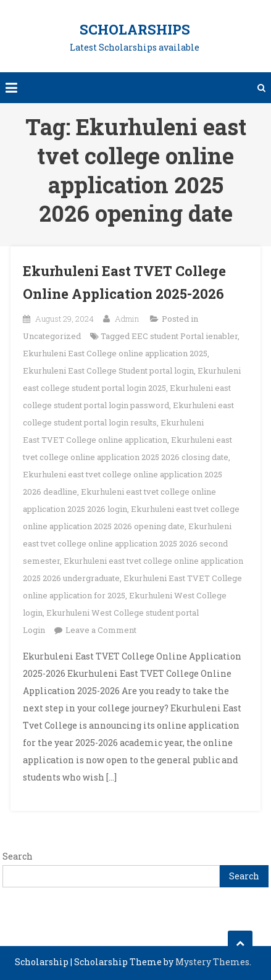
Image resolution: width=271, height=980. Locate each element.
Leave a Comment (101, 630)
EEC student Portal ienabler (185, 336)
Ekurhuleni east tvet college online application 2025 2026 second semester (127, 543)
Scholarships (135, 29)
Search (18, 856)
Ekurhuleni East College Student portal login (108, 371)
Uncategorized (52, 336)
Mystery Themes (212, 962)
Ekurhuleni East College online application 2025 (115, 353)
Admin (127, 319)
